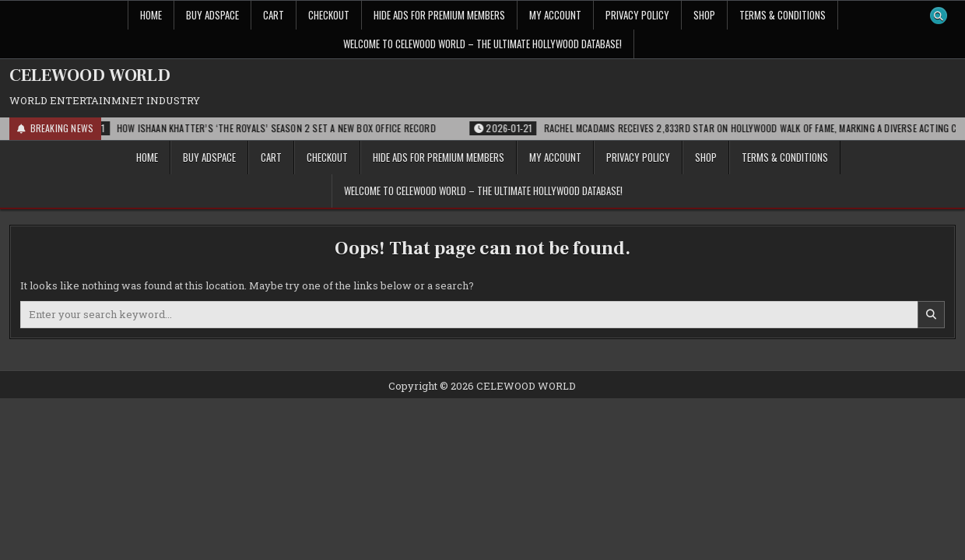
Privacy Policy (637, 15)
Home (151, 15)
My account (555, 15)
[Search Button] (939, 16)
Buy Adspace (212, 15)
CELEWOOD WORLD (90, 75)
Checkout (329, 15)
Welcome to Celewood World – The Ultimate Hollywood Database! (482, 44)
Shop (704, 15)
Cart (274, 15)
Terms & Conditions (783, 15)
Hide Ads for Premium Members (439, 15)
